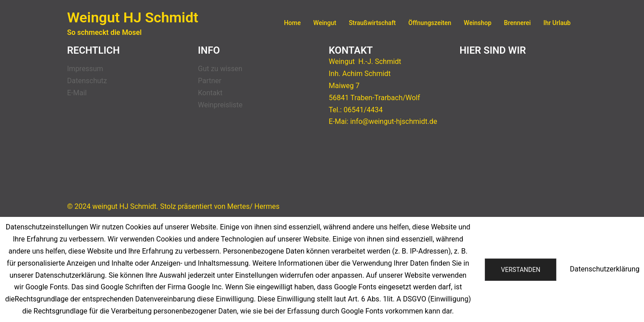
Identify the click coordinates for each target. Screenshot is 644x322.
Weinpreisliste (220, 105)
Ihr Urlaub (557, 23)
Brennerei (517, 23)
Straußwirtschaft (372, 23)
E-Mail (77, 93)
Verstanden (521, 270)
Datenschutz (87, 81)
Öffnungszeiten (430, 23)
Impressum (85, 69)
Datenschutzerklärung (605, 269)
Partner (210, 81)
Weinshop (478, 23)
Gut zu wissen (220, 69)
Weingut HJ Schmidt (133, 17)
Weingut (325, 23)
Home (292, 23)
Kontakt (210, 93)
